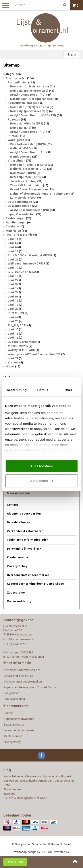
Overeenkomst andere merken (28, 575)
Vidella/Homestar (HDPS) (31, 144)
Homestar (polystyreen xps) (32, 86)
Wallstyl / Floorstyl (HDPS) (31, 169)
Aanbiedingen (18, 218)
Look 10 (15, 329)
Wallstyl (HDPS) (24, 148)
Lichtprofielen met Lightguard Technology (42, 194)
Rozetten (17, 119)
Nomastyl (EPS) (23, 128)
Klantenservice (17, 557)
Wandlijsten (19, 140)
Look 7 (14, 292)
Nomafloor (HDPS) (25, 173)
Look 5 (14, 243)
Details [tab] (43, 390)
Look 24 (15, 259)
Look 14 (15, 239)
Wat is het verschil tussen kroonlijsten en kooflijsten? (37, 776)
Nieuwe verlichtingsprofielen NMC (25, 798)
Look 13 (15, 305)
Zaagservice (16, 593)
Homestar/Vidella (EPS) (30, 123)
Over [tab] (69, 390)
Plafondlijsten (21, 82)
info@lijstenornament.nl (18, 639)
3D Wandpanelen (22, 206)
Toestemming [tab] (16, 390)
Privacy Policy (17, 566)
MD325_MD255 (20, 346)
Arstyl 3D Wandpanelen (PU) (33, 210)
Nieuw (13, 366)
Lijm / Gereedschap (25, 214)
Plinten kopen (12, 789)
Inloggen (71, 55)
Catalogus (15, 226)
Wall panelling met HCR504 (29, 263)
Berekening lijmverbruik (24, 549)
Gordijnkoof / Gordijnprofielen (34, 99)
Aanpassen (42, 481)
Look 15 (15, 334)
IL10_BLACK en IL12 (23, 272)
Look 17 (15, 251)
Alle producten (20, 78)
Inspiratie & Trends (21, 235)
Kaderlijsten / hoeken (26, 103)
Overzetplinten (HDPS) (28, 177)
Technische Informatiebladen (28, 540)
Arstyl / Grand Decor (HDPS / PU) (36, 115)
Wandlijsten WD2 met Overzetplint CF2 (36, 354)
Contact (12, 505)
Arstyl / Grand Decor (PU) (31, 95)
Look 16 (15, 338)
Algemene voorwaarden (24, 514)
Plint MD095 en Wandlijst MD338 (32, 255)
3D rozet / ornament (24, 342)
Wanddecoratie (24, 157)
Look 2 (14, 280)
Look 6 (14, 247)
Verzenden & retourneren (25, 531)
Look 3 (14, 284)
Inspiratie (9, 794)
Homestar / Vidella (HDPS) (32, 165)
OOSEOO (46, 852)
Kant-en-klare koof (25, 198)
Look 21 (15, 358)
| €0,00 (15, 862)
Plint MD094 (18, 313)
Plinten (16, 136)
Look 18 (15, 276)
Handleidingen (18, 222)
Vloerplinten (19, 161)
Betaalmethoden (18, 522)
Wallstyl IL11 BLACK (23, 350)
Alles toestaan (42, 466)
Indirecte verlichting (25, 181)
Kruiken (15, 362)
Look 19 (15, 268)
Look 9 (14, 297)
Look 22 (15, 309)
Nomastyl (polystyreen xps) (32, 91)
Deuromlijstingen (23, 202)
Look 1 (14, 288)
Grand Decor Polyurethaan (32, 189)
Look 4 (14, 317)
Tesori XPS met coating (29, 185)
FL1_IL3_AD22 (19, 325)
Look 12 (15, 301)
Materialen (16, 231)
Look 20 (15, 321)
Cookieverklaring (19, 601)
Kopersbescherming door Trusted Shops (35, 584)
